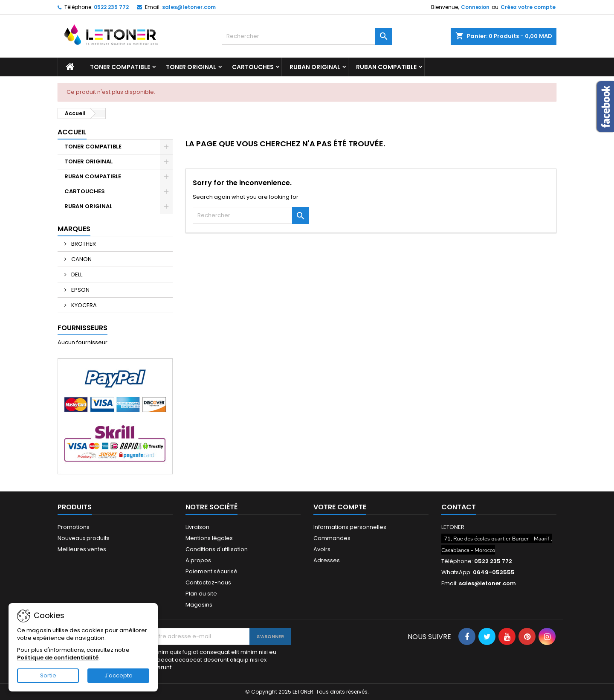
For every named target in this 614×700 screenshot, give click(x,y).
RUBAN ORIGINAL (315, 67)
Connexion (475, 7)
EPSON (80, 290)
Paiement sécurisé (211, 571)
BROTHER (83, 244)
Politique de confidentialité (58, 658)
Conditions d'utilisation (217, 549)
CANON (81, 259)
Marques (74, 229)
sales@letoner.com (189, 7)
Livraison (197, 527)
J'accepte (119, 675)
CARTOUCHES (253, 67)
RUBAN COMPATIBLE (386, 67)
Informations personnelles (350, 527)
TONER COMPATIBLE (120, 67)
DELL (76, 274)
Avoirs (322, 549)
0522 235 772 (111, 7)
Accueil (72, 132)
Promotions (74, 527)
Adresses (327, 560)
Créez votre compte (528, 7)
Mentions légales (209, 538)
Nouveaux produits (84, 538)
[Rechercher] (307, 36)
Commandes (332, 538)
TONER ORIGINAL (191, 67)
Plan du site (201, 594)
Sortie (48, 675)
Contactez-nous (208, 582)
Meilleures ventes (82, 549)
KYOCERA (83, 305)
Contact (459, 507)
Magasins (199, 605)
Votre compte (340, 507)
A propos (198, 560)
